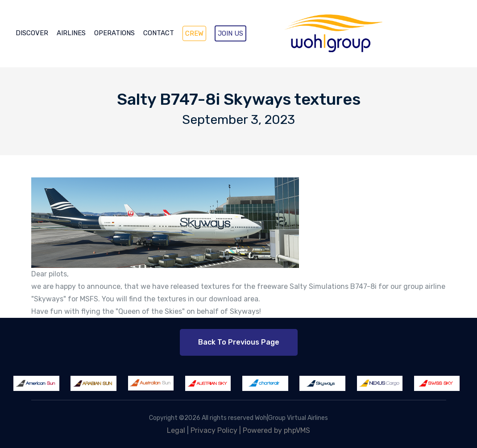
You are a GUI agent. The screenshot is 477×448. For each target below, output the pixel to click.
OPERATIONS (114, 33)
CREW (194, 33)
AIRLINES (71, 33)
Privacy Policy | (217, 430)
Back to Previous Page (239, 342)
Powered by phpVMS (276, 430)
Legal (176, 430)
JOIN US (230, 33)
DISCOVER (32, 33)
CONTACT (159, 33)
